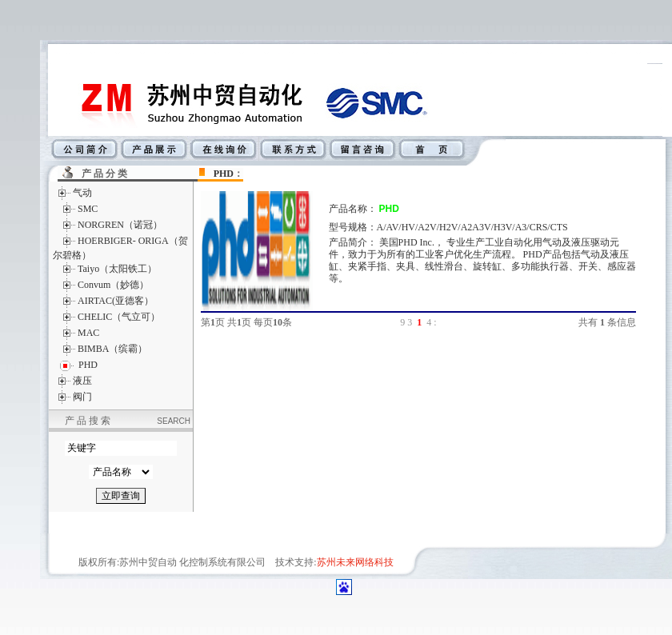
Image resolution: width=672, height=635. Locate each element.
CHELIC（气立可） (119, 317)
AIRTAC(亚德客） (116, 301)
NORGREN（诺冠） (120, 225)
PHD (224, 174)
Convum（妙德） (113, 285)
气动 (82, 193)
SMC (88, 209)
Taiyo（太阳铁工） (117, 269)
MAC (88, 333)
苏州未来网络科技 (355, 562)
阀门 (82, 397)
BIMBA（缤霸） (112, 349)
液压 (82, 381)
